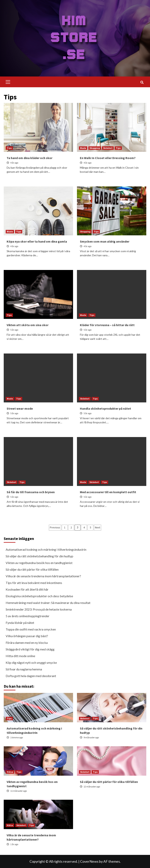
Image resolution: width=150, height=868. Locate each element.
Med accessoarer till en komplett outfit (108, 492)
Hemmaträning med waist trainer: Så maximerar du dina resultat (48, 603)
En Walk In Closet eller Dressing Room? (108, 158)
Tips (9, 148)
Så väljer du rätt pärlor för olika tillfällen (32, 569)
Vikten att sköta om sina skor (28, 325)
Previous (55, 527)
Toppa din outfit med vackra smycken (31, 629)
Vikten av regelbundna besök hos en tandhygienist (39, 563)
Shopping (95, 148)
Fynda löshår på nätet (20, 623)
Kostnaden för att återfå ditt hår (27, 589)
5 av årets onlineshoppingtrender (28, 616)
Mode (83, 148)
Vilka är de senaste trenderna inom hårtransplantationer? (43, 576)
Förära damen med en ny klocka (27, 643)
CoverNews (89, 861)
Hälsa (10, 772)
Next (98, 527)
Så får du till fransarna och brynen (31, 492)
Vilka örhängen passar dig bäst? (27, 636)
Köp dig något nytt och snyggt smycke (31, 662)
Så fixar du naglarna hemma (24, 669)
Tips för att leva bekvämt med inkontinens (34, 583)
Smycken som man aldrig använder (105, 241)
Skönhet (108, 148)
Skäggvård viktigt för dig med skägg (30, 649)
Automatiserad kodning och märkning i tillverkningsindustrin (46, 549)
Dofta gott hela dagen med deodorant (31, 676)
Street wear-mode (20, 408)
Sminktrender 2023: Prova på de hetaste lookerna (39, 609)
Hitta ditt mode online (20, 656)
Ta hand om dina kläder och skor (29, 158)
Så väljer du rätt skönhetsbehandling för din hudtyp (39, 556)
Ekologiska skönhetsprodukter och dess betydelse (39, 596)
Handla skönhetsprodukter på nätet (105, 408)
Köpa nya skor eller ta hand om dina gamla (37, 241)
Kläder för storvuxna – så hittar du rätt (107, 325)
